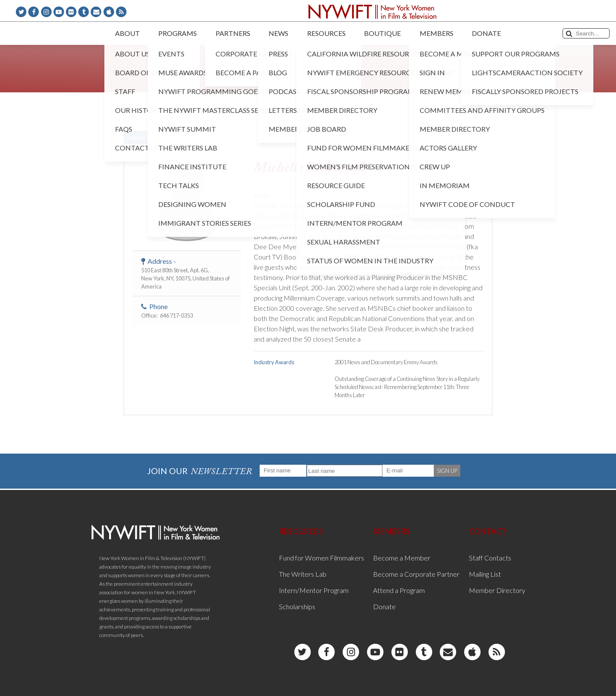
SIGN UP (447, 471)
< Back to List (145, 137)
